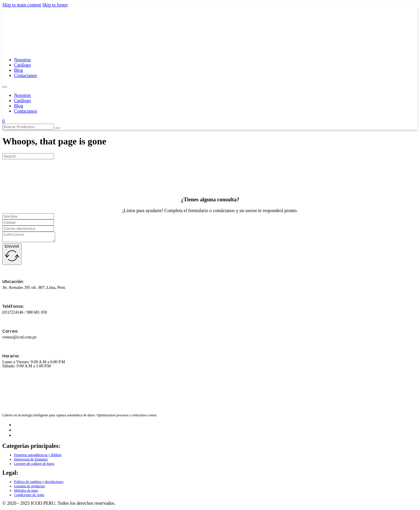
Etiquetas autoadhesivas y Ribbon (38, 457)
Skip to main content (22, 5)
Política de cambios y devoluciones (39, 483)
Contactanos (26, 75)
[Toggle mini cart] (3, 121)
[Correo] (28, 229)
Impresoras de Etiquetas (31, 461)
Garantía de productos (29, 488)
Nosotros (22, 60)
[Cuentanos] (32, 238)
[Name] (28, 216)
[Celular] (28, 222)
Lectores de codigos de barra (34, 465)
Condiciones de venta (29, 497)
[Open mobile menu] (5, 87)
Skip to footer (55, 5)
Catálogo (22, 65)
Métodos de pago (26, 492)
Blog (19, 70)
